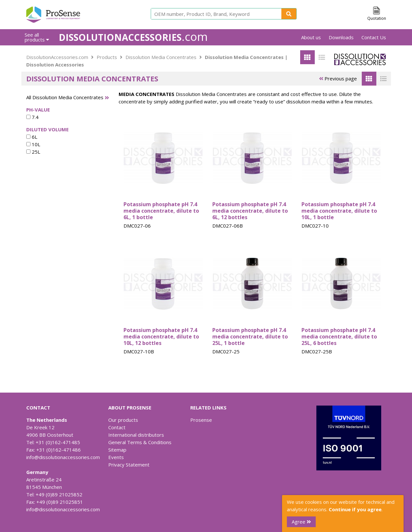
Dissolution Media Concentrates (161, 57)
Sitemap (117, 450)
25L (33, 152)
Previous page (338, 78)
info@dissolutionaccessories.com (63, 457)
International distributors (136, 435)
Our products (123, 420)
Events (116, 457)
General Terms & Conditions (140, 442)
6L (32, 137)
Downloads (341, 37)
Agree (301, 522)
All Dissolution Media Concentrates (65, 97)
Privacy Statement (129, 465)
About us (311, 37)
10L (33, 144)
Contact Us (374, 37)
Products (107, 57)
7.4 (32, 117)
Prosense (201, 420)
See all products (37, 37)
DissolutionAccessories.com (57, 57)
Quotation (377, 18)
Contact (117, 427)
